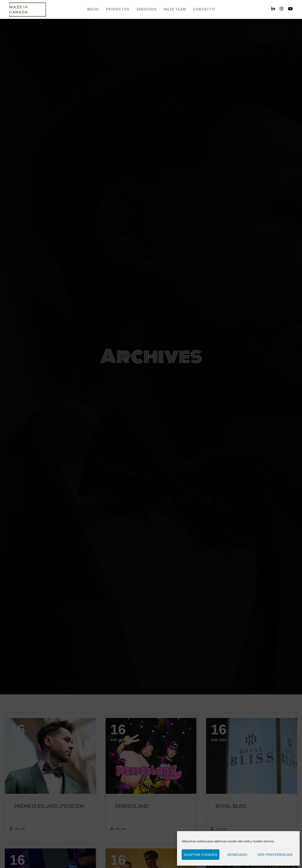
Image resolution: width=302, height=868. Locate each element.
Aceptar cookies (201, 855)
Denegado (237, 855)
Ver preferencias (275, 855)
